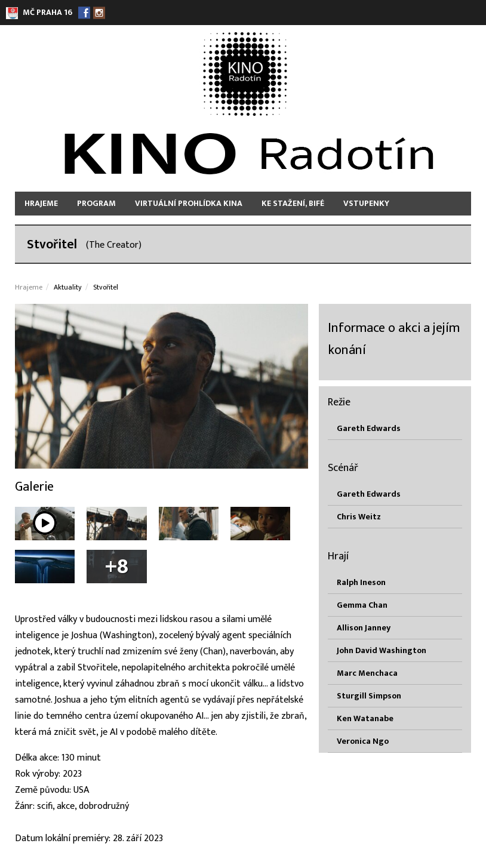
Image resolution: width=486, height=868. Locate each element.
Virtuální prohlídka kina (189, 203)
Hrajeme (41, 203)
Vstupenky (366, 203)
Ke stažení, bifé (293, 203)
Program (96, 203)
